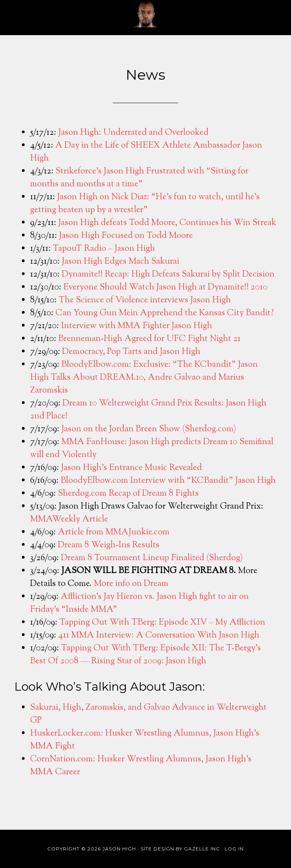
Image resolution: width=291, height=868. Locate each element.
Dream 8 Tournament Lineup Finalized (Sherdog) (152, 558)
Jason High (146, 14)
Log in (234, 849)
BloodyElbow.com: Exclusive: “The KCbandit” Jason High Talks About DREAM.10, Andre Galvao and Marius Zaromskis (144, 378)
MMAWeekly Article (69, 520)
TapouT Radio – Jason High (104, 249)
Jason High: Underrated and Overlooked (133, 133)
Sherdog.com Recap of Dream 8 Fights (128, 494)
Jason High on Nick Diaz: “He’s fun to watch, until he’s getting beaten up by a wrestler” (145, 204)
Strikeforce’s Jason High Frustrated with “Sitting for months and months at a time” (139, 178)
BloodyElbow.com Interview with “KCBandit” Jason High (168, 481)
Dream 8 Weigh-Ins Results (109, 545)
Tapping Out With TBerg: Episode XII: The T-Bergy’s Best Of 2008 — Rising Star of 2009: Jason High (145, 655)
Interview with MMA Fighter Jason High (137, 326)
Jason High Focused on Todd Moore (126, 236)
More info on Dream (131, 584)
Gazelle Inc (202, 849)
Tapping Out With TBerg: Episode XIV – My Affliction (162, 623)
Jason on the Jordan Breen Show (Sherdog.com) (149, 429)
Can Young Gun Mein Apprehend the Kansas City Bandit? (165, 313)
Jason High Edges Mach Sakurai (121, 262)
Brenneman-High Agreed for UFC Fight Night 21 (149, 339)
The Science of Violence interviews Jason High (145, 300)
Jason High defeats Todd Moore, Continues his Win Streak (167, 223)
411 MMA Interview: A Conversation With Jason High (159, 636)
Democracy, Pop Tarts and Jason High (131, 352)
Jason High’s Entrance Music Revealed (131, 468)
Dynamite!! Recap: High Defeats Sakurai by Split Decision (168, 275)
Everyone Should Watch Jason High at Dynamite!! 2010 (165, 288)
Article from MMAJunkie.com (114, 532)
